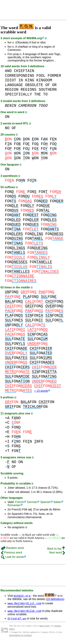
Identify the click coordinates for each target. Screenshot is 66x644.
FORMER (54, 76)
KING (30, 80)
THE (37, 94)
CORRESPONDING (20, 76)
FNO (16, 418)
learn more (44, 629)
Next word (57, 554)
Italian (57, 502)
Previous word (12, 554)
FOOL (41, 76)
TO (45, 94)
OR (54, 85)
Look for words (12, 558)
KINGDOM (44, 80)
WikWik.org (34, 38)
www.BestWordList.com (24, 605)
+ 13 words (41, 391)
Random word (12, 549)
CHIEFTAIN (24, 71)
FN (44, 139)
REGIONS (28, 90)
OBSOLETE (34, 85)
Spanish (45, 502)
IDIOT (11, 80)
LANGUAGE (14, 85)
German (32, 502)
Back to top (56, 550)
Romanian (14, 506)
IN (21, 80)
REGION (12, 90)
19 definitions (55, 600)
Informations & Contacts (20, 638)
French (20, 502)
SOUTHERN (48, 90)
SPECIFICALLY (18, 94)
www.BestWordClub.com (24, 613)
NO (7, 128)
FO (17, 144)
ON (7, 117)
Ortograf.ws (17, 621)
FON (21, 180)
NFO (39, 442)
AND (8, 71)
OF (48, 85)
